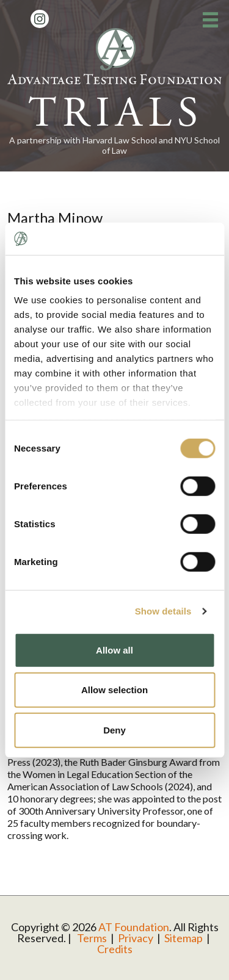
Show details (163, 611)
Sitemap (184, 938)
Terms (92, 938)
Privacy (136, 938)
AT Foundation (134, 927)
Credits (115, 949)
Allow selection (114, 690)
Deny (114, 730)
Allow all (114, 650)
